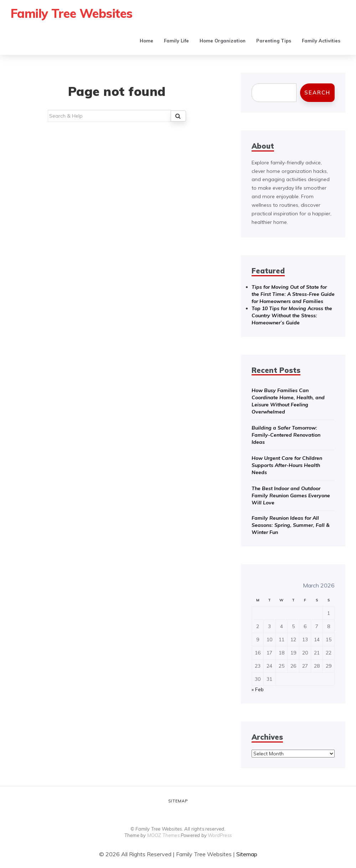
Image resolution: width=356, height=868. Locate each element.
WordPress (220, 835)
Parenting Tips (274, 41)
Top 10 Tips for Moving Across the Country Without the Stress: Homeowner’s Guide (292, 315)
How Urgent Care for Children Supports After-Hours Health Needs (287, 465)
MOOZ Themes (163, 835)
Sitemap (178, 801)
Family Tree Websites (73, 13)
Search (317, 93)
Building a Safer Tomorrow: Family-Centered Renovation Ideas (286, 435)
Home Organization (223, 41)
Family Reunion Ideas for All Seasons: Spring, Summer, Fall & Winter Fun (291, 525)
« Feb (258, 689)
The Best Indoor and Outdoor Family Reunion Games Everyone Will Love (291, 495)
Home (146, 41)
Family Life (176, 41)
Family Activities (321, 41)
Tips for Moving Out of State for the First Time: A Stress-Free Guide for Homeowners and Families (293, 294)
